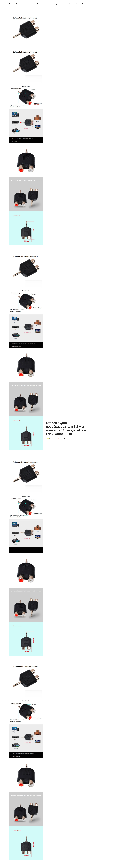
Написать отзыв (76, 439)
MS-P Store (58, 439)
